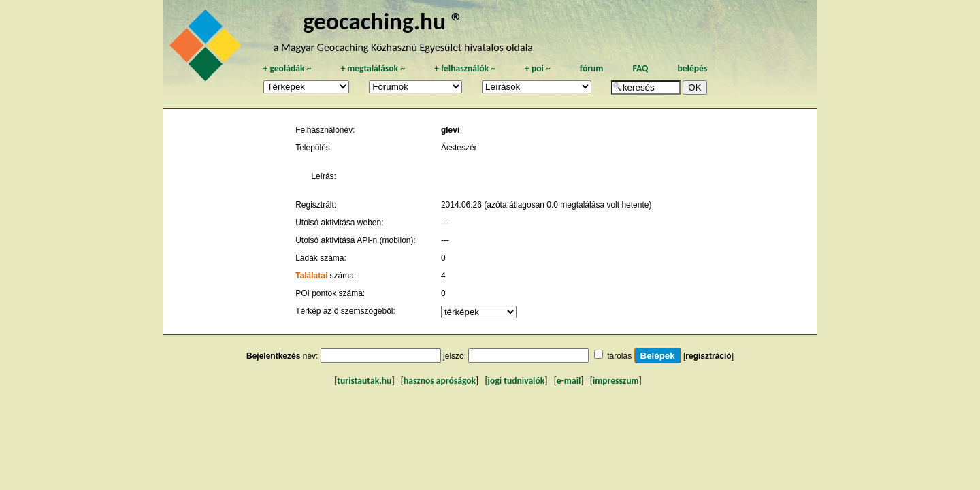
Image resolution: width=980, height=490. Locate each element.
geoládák (287, 68)
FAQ (640, 68)
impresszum (616, 381)
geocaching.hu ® (383, 21)
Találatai (311, 276)
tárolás (619, 356)
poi (538, 68)
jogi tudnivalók (517, 381)
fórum (592, 68)
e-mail (569, 381)
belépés (692, 68)
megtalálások (373, 68)
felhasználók (465, 68)
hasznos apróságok (440, 381)
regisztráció (708, 356)
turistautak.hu (364, 381)
